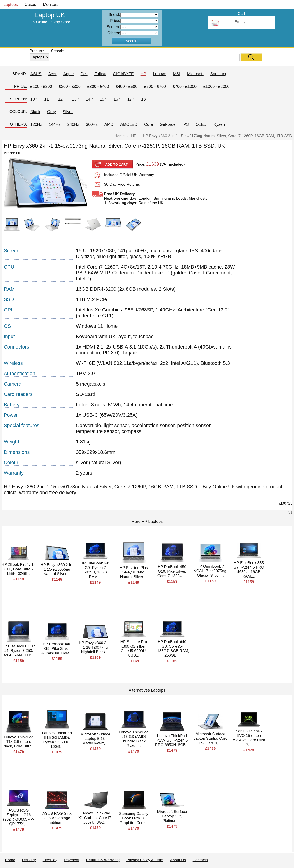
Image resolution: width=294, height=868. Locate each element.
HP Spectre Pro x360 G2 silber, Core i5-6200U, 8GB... (134, 649)
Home (10, 860)
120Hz (36, 124)
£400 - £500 (127, 87)
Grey (52, 112)
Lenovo (160, 74)
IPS (186, 124)
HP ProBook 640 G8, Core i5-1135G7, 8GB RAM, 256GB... (172, 649)
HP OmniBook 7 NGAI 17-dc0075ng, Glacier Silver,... (210, 571)
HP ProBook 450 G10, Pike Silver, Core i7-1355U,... (172, 571)
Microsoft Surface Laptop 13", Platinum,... (172, 816)
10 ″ (34, 99)
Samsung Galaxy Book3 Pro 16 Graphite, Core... (134, 818)
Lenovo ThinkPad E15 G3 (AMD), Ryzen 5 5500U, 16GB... (57, 740)
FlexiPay (50, 860)
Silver (68, 112)
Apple (69, 74)
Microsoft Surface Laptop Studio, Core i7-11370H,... (210, 738)
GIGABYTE (123, 74)
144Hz (55, 124)
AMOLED (129, 124)
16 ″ (117, 99)
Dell (84, 74)
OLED (201, 124)
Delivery (29, 860)
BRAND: (20, 74)
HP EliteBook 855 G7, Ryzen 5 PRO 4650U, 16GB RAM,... (249, 570)
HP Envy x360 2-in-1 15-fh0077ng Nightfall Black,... (95, 647)
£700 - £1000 (185, 87)
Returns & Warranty (103, 860)
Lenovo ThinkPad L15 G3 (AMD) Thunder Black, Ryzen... (134, 739)
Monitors (51, 5)
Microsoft (195, 74)
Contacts (200, 860)
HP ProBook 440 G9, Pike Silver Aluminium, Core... (57, 649)
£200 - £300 (70, 87)
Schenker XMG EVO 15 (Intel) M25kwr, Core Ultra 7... (249, 738)
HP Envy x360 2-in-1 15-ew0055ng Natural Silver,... (57, 569)
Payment (72, 860)
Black (35, 112)
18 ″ (145, 99)
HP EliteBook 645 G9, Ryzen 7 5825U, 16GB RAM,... (95, 570)
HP (143, 74)
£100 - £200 (41, 87)
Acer (52, 74)
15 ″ (103, 99)
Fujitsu (100, 74)
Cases (30, 5)
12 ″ (61, 99)
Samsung (219, 74)
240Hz (73, 124)
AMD (109, 124)
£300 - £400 (98, 87)
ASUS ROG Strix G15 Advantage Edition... (57, 818)
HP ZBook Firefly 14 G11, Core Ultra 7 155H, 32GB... (19, 569)
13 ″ (75, 99)
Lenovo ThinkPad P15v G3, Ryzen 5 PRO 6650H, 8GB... (172, 740)
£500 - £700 (155, 87)
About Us (178, 860)
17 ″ (131, 99)
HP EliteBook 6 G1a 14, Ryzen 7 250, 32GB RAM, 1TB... (19, 651)
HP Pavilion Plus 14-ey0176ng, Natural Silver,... (134, 572)
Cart (241, 14)
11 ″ (48, 99)
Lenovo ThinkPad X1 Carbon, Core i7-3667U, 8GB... (95, 818)
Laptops (11, 5)
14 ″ (89, 99)
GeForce (168, 124)
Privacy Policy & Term (145, 860)
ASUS (36, 74)
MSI (177, 74)
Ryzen (219, 124)
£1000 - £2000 (216, 87)
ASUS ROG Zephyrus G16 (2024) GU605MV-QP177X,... (19, 817)
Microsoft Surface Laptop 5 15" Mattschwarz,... (95, 739)
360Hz (92, 124)
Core (149, 124)
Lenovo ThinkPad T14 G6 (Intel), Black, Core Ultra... (19, 742)
